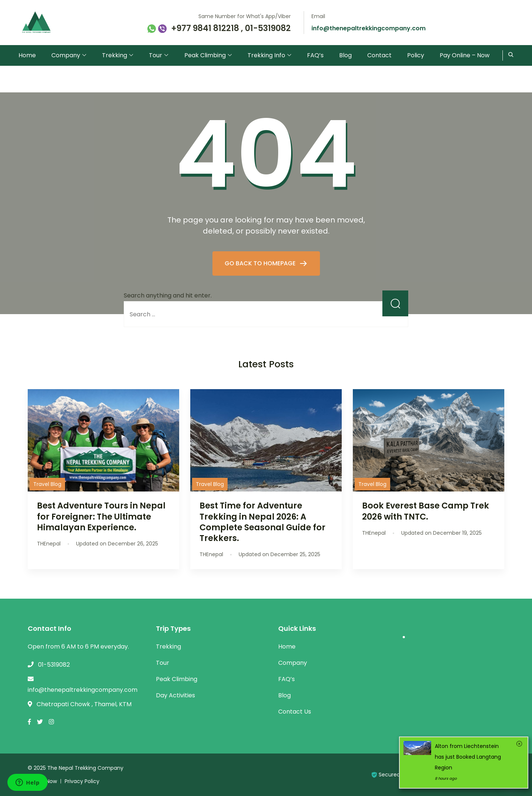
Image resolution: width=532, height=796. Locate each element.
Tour (156, 55)
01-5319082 (54, 665)
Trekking (115, 55)
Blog (345, 55)
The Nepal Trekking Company (85, 768)
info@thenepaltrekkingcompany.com (369, 28)
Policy (416, 55)
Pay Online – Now (465, 55)
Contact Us (295, 712)
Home (27, 55)
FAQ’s (315, 55)
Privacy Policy (82, 781)
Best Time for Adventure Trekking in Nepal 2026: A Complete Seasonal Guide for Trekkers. (262, 522)
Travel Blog (47, 484)
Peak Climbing (205, 55)
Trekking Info (266, 55)
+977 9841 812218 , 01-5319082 (231, 29)
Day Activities (175, 695)
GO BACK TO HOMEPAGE (261, 263)
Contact (379, 55)
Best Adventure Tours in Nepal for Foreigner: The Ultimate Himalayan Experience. (101, 516)
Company (66, 55)
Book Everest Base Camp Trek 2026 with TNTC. (426, 511)
